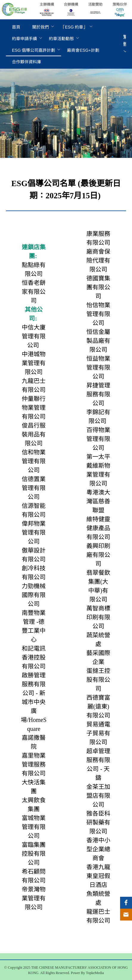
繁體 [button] (125, 44)
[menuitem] (16, 27)
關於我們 (41, 27)
